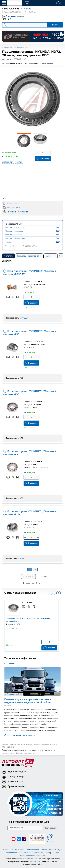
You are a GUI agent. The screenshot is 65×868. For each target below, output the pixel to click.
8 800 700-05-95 (13, 765)
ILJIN (22, 558)
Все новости (10, 664)
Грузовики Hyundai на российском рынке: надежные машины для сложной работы (28, 701)
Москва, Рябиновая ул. (15, 231)
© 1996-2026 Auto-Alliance (14, 850)
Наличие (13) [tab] (51, 256)
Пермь (8, 242)
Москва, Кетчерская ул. (15, 227)
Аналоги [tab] (9, 256)
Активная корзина (16, 16)
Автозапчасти (19, 47)
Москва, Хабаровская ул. (16, 238)
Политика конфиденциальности (36, 853)
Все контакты (26, 9)
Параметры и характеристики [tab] (29, 256)
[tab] (9, 256)
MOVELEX (24, 318)
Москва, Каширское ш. (15, 235)
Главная (5, 47)
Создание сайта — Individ (36, 850)
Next (58, 593)
